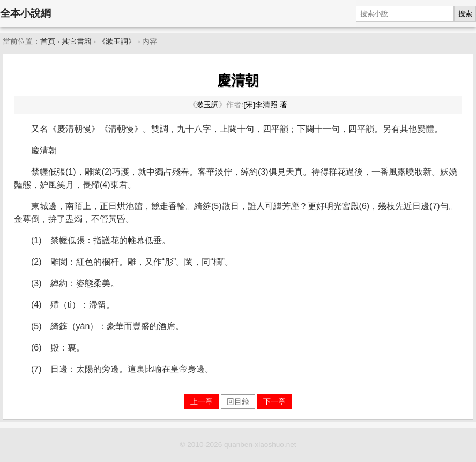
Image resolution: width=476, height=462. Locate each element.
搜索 (465, 14)
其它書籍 (77, 42)
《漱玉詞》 (117, 42)
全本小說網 (25, 13)
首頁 (48, 42)
